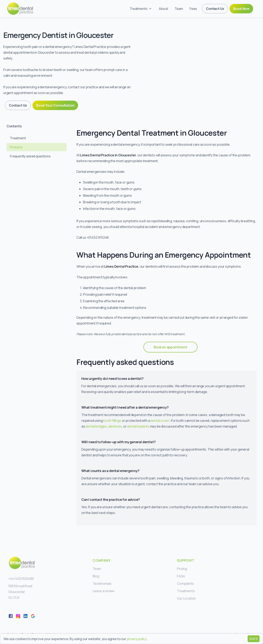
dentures (115, 426)
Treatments (186, 591)
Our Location (186, 598)
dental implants (138, 426)
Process (16, 147)
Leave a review (104, 591)
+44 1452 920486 (21, 579)
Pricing (182, 569)
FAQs (181, 576)
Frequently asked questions (30, 156)
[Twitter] (18, 616)
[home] (20, 9)
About (163, 9)
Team (179, 9)
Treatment (18, 138)
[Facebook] (11, 616)
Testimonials (102, 584)
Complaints (185, 584)
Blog (96, 576)
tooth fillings (112, 421)
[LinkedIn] (25, 616)
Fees (193, 9)
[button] (141, 9)
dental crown (160, 421)
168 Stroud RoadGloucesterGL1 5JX (20, 592)
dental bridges (96, 426)
